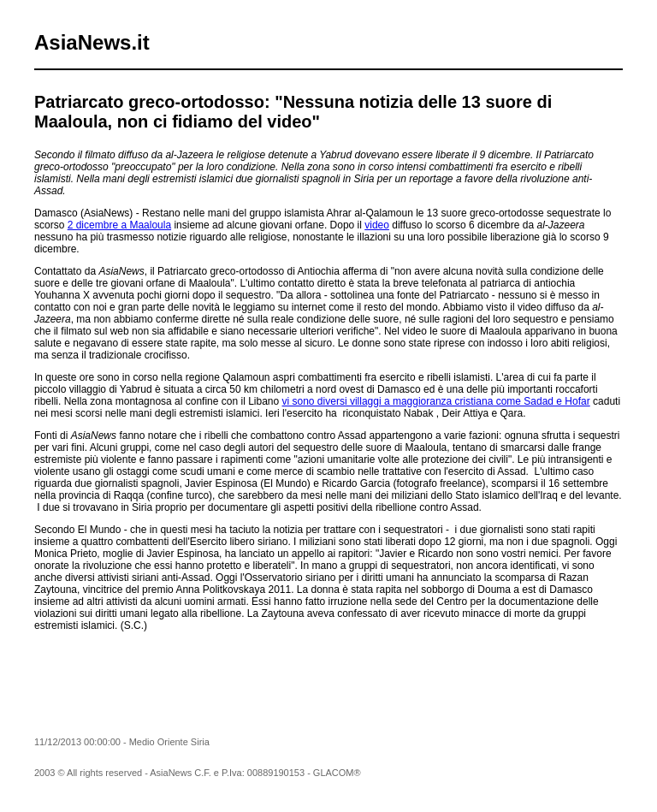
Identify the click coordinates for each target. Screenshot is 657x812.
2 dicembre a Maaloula (119, 225)
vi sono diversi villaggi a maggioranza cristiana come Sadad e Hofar (436, 401)
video (377, 225)
